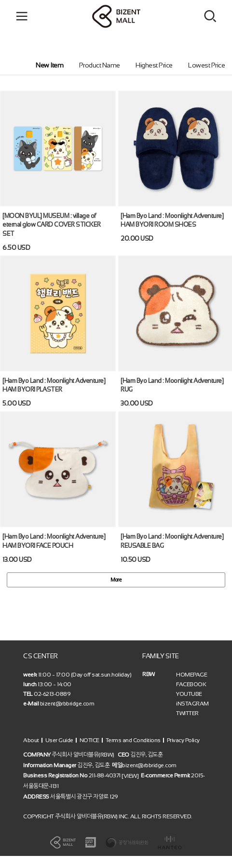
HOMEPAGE (191, 675)
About (31, 740)
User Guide (59, 740)
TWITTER (187, 713)
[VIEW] (130, 776)
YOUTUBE (189, 694)
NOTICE (89, 740)
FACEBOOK (191, 684)
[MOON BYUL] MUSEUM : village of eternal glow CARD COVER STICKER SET (52, 224)
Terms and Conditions (133, 740)
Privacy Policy (183, 740)
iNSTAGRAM (192, 704)
